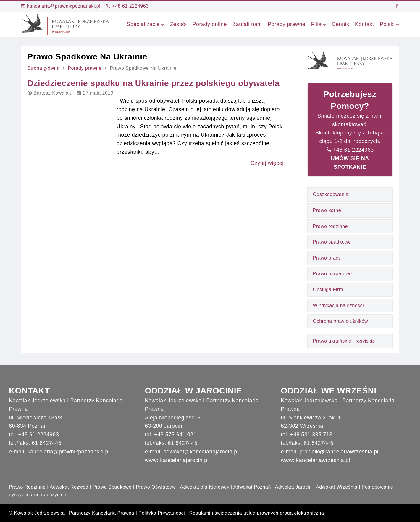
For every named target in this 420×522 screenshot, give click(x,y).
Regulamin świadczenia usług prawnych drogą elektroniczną (257, 513)
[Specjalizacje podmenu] (163, 24)
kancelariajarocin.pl (184, 460)
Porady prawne (85, 68)
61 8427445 (47, 443)
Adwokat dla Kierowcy (205, 487)
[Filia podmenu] (325, 24)
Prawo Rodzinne (27, 487)
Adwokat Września (337, 487)
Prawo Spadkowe (112, 487)
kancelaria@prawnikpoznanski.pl (60, 6)
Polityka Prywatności (162, 513)
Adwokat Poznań (252, 487)
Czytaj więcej (267, 163)
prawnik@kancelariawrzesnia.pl (339, 452)
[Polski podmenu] (398, 24)
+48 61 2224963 (127, 6)
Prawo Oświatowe (156, 487)
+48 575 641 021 (175, 435)
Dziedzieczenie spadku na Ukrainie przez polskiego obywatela (154, 83)
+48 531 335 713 (311, 435)
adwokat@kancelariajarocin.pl (201, 452)
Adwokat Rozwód (69, 487)
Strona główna (44, 68)
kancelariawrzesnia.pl (323, 460)
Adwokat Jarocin (293, 487)
